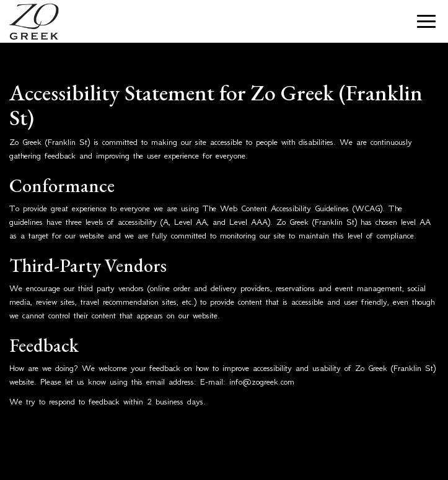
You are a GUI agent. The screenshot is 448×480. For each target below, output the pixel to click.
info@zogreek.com (262, 382)
